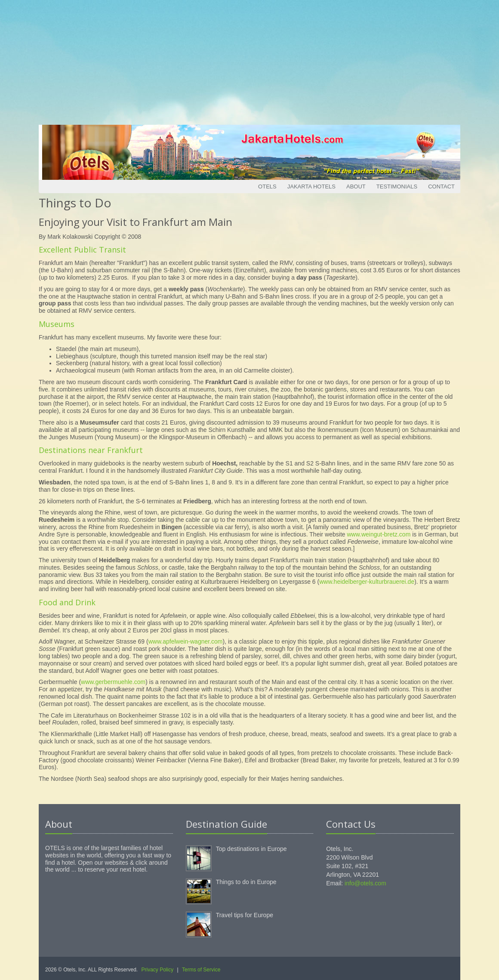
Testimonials (397, 186)
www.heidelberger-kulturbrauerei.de (367, 582)
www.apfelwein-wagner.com (186, 641)
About (356, 186)
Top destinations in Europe (251, 849)
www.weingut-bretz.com (379, 534)
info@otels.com (365, 883)
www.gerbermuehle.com (113, 682)
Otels (267, 186)
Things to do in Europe (246, 882)
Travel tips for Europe (245, 915)
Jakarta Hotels (311, 186)
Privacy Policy (158, 970)
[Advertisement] (249, 60)
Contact (441, 186)
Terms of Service (201, 970)
